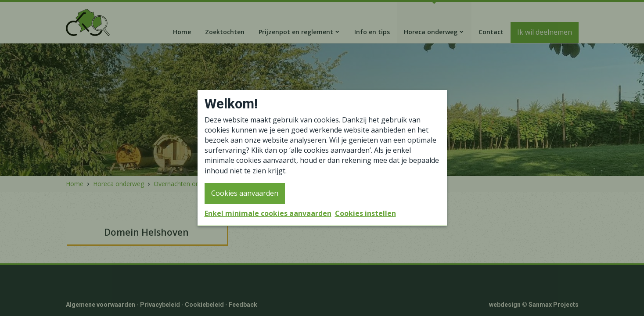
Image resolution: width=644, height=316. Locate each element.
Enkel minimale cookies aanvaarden (268, 213)
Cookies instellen (365, 213)
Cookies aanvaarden (245, 193)
